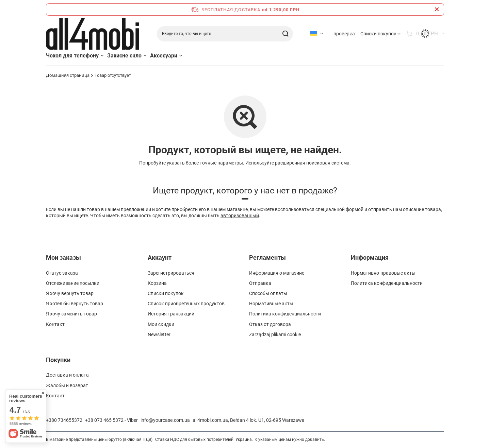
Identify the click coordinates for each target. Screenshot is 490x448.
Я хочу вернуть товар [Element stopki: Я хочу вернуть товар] (70, 293)
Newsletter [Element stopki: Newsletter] (159, 334)
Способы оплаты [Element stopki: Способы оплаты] (268, 293)
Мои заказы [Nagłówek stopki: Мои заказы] (63, 257)
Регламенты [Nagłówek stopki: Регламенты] (267, 257)
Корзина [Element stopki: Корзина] (157, 283)
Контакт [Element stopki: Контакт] (55, 324)
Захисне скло (124, 56)
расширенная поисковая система (312, 163)
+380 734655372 (64, 420)
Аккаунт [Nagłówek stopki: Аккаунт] (160, 257)
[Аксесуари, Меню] (181, 56)
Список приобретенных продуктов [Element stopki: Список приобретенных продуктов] (186, 304)
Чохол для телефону (72, 56)
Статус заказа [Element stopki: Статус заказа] (62, 273)
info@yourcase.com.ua (165, 420)
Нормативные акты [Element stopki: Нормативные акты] (271, 304)
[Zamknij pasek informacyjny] (437, 10)
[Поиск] (285, 34)
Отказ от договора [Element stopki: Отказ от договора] (270, 324)
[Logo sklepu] (92, 34)
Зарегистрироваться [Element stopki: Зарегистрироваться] (171, 273)
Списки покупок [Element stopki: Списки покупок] (166, 293)
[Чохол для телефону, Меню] (102, 56)
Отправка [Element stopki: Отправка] (260, 283)
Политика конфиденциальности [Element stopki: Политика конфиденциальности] (285, 314)
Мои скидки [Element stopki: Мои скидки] (161, 324)
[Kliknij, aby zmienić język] (316, 34)
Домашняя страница (68, 75)
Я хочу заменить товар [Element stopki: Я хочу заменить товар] (71, 314)
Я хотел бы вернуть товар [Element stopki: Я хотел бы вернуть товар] (75, 304)
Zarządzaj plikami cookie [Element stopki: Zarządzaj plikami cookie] (275, 334)
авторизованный (240, 216)
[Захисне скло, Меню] (145, 56)
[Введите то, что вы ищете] (225, 34)
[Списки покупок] (380, 34)
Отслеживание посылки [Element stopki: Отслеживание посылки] (73, 283)
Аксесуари (164, 56)
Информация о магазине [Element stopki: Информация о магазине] (277, 273)
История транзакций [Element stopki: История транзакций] (171, 314)
